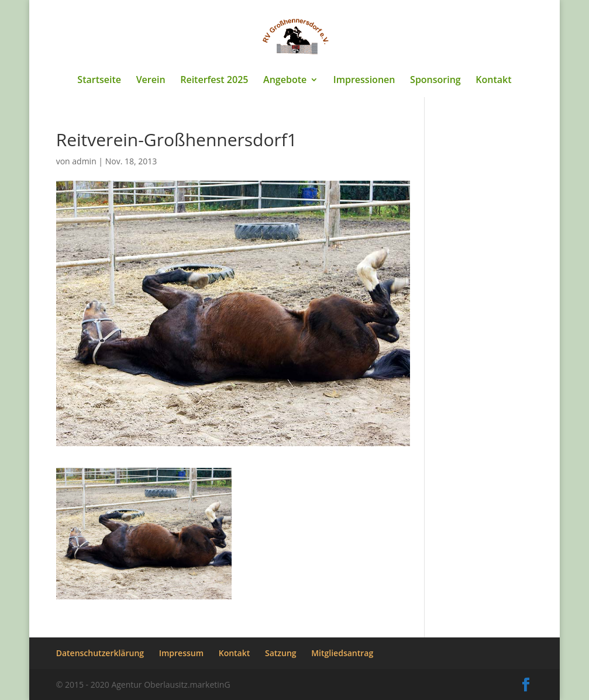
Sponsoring (435, 81)
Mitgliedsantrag (342, 653)
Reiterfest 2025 (214, 81)
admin (84, 161)
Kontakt (493, 81)
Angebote (285, 81)
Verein (151, 81)
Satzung (281, 653)
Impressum (181, 653)
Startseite (99, 81)
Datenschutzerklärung (100, 653)
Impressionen (364, 81)
